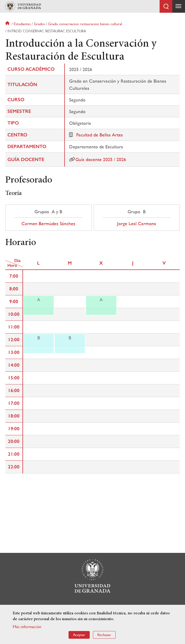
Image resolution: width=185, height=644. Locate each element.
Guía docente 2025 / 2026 (101, 159)
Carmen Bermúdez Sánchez (48, 224)
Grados (39, 24)
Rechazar (104, 635)
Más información (27, 627)
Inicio (8, 24)
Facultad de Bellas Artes (100, 135)
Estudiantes (22, 24)
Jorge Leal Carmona (137, 224)
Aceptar (79, 635)
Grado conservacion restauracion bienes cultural (85, 24)
